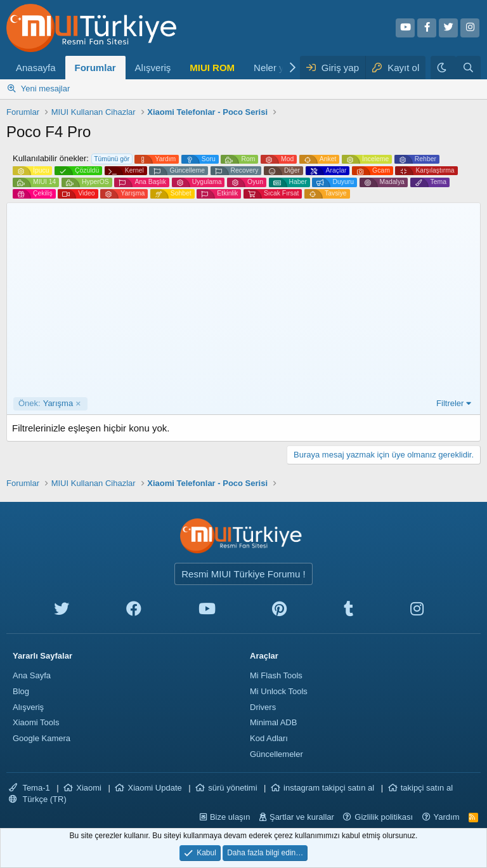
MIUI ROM (212, 68)
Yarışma (46, 404)
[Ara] (468, 68)
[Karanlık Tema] (443, 68)
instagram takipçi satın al (329, 788)
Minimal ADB (273, 722)
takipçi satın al (427, 788)
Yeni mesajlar (46, 89)
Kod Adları (269, 738)
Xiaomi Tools (36, 722)
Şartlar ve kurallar (302, 817)
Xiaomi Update (154, 788)
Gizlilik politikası (384, 817)
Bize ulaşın (230, 817)
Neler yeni (275, 68)
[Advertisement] (243, 302)
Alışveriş (153, 68)
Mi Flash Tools (276, 675)
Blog (21, 691)
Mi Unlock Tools (279, 691)
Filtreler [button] (450, 403)
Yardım (447, 817)
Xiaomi (89, 788)
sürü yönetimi (232, 788)
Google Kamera (42, 738)
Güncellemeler (276, 754)
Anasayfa (36, 68)
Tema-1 (29, 788)
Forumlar (95, 68)
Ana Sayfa (32, 675)
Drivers (263, 707)
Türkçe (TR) (38, 799)
